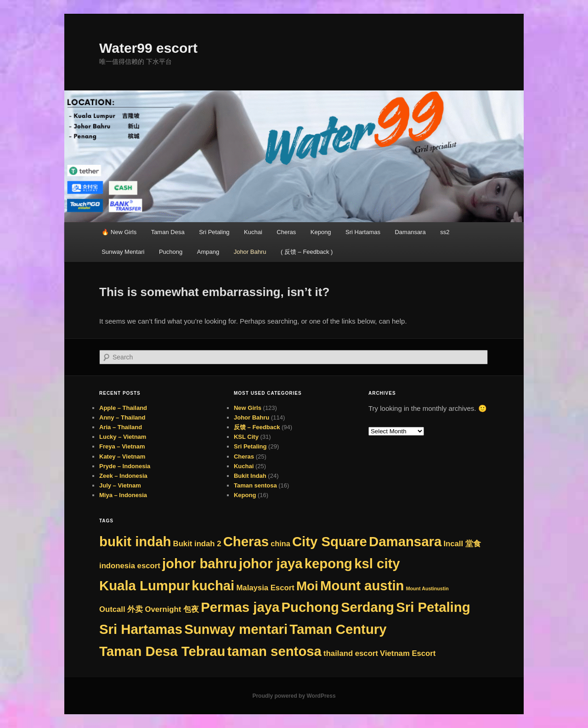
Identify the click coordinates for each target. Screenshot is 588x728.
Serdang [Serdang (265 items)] (367, 607)
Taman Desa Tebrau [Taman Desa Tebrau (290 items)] (162, 651)
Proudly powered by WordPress (294, 696)
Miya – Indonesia (123, 495)
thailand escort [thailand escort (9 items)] (351, 653)
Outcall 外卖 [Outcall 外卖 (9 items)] (121, 609)
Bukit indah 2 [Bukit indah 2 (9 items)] (197, 544)
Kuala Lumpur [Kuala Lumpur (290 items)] (144, 585)
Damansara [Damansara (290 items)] (405, 541)
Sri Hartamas (363, 232)
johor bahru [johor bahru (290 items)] (200, 563)
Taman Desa (168, 232)
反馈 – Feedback (257, 427)
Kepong (321, 232)
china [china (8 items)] (280, 543)
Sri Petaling (214, 232)
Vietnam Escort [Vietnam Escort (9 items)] (408, 653)
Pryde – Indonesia (125, 466)
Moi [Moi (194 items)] (307, 586)
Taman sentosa (255, 485)
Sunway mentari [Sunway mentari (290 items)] (236, 629)
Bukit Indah (250, 476)
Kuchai (253, 232)
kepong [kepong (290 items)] (328, 563)
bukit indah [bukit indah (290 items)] (135, 541)
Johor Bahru (250, 252)
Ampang (208, 252)
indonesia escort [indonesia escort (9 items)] (130, 566)
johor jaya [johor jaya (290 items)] (271, 563)
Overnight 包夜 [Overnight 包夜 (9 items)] (172, 609)
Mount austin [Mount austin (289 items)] (362, 585)
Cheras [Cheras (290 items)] (246, 541)
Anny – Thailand (122, 417)
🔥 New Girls (119, 232)
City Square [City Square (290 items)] (330, 541)
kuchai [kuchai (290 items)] (213, 585)
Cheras (286, 232)
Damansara (410, 232)
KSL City (246, 437)
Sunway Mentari (123, 252)
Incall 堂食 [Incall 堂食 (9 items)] (462, 544)
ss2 (445, 232)
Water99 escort (148, 48)
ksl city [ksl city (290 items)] (377, 563)
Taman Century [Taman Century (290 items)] (338, 629)
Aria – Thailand (121, 427)
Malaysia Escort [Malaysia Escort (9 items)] (265, 588)
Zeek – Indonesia (123, 476)
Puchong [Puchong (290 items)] (310, 607)
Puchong (171, 252)
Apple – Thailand (123, 408)
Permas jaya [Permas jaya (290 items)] (240, 607)
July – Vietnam (120, 485)
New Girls (248, 408)
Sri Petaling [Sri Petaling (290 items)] (433, 607)
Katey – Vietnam (122, 456)
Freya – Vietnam (122, 446)
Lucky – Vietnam (123, 437)
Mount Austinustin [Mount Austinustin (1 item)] (427, 588)
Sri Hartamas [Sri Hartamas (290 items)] (141, 629)
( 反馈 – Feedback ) (307, 252)
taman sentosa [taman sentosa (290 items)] (274, 651)
